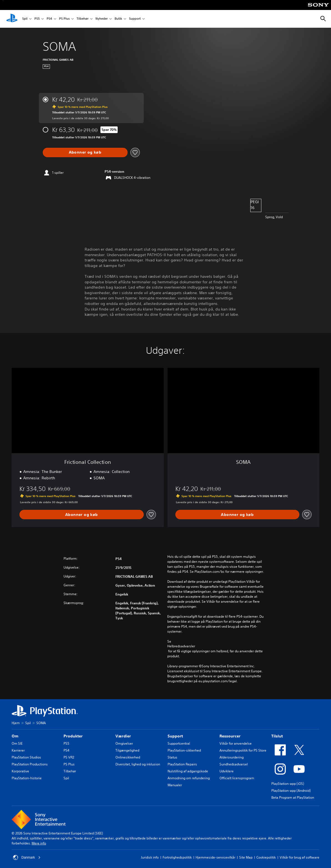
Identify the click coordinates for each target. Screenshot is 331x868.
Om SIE (17, 743)
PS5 (37, 19)
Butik (118, 19)
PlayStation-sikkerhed (184, 750)
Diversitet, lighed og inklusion (138, 764)
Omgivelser (124, 743)
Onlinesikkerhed (128, 757)
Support (135, 19)
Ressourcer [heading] (230, 736)
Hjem (16, 723)
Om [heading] (15, 736)
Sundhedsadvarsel (234, 764)
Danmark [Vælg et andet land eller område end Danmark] (27, 857)
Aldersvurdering (232, 757)
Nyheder (102, 19)
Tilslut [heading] (277, 736)
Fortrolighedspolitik (177, 857)
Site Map (246, 857)
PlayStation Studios (26, 757)
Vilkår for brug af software (300, 857)
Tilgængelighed (127, 750)
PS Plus (64, 19)
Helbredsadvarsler (181, 646)
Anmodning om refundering (189, 778)
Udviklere (227, 771)
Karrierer (18, 750)
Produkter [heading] (73, 736)
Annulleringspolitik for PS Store (243, 750)
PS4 (49, 19)
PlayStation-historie (27, 778)
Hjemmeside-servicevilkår (215, 857)
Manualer (175, 785)
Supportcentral (179, 743)
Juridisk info (150, 857)
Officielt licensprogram (237, 778)
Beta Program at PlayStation (293, 797)
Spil (25, 19)
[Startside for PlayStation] (12, 19)
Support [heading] (175, 736)
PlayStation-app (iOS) (288, 784)
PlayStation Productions (30, 764)
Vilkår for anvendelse (236, 743)
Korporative (20, 771)
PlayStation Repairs (182, 764)
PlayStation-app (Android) (291, 791)
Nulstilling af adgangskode (188, 771)
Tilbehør (83, 19)
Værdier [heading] (123, 736)
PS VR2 (69, 757)
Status (172, 757)
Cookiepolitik (266, 857)
